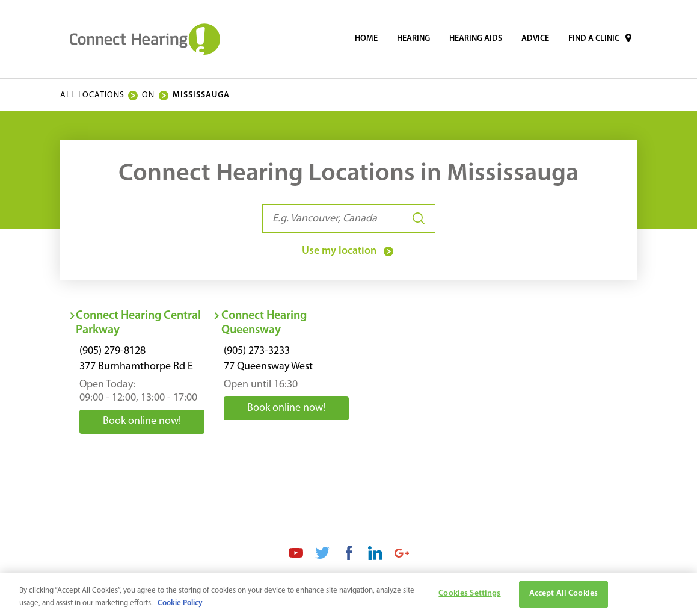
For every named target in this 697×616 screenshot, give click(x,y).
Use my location (349, 251)
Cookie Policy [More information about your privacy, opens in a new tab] (180, 606)
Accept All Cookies (564, 597)
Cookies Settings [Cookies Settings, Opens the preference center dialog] (469, 597)
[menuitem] (366, 39)
